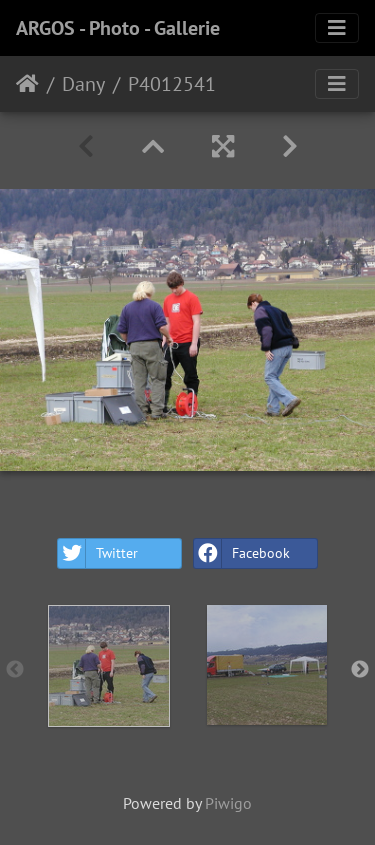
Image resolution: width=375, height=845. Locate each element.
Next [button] (360, 670)
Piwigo (228, 803)
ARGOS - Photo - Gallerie (118, 28)
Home (27, 84)
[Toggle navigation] (337, 28)
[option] (109, 666)
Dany (83, 84)
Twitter (98, 553)
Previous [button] (15, 670)
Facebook (242, 553)
